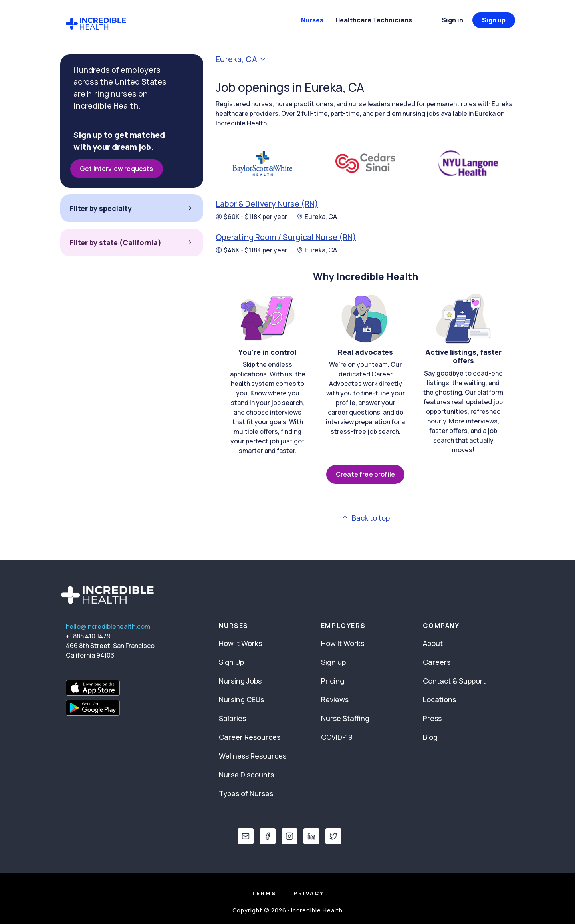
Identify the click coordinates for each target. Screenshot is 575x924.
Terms (264, 893)
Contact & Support (454, 681)
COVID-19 (337, 737)
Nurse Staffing (345, 718)
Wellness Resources (253, 756)
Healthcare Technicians (374, 20)
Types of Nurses (246, 793)
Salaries (232, 718)
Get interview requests (117, 169)
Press (432, 718)
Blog (430, 737)
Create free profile (365, 474)
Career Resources (250, 737)
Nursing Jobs (240, 681)
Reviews (335, 699)
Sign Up (231, 662)
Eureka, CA (317, 217)
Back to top (366, 518)
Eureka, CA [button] (241, 59)
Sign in (452, 20)
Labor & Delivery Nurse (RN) (267, 204)
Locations (439, 699)
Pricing (333, 681)
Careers (437, 662)
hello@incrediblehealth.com (108, 626)
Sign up (494, 20)
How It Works (240, 643)
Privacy (309, 893)
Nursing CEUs (241, 699)
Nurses (312, 20)
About (433, 643)
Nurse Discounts (246, 775)
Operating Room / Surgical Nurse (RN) (286, 237)
